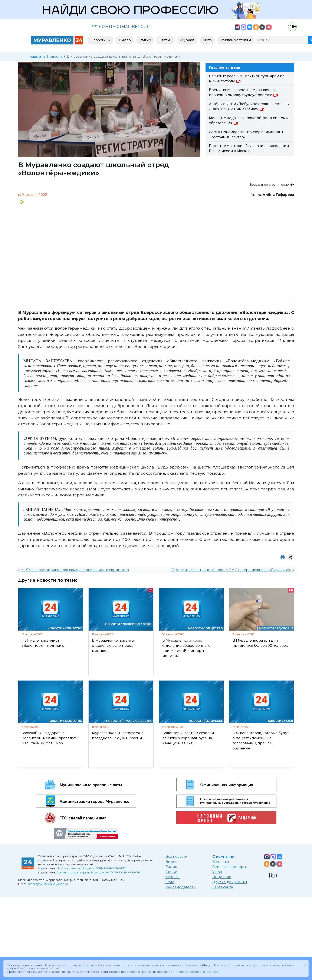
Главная (35, 56)
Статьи (171, 872)
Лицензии (222, 877)
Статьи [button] (165, 40)
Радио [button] (145, 40)
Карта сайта (223, 887)
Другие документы (230, 882)
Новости (55, 56)
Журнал (173, 877)
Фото (170, 882)
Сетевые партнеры (229, 867)
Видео (171, 862)
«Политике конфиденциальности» (197, 971)
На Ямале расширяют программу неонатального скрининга (75, 570)
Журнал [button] (187, 40)
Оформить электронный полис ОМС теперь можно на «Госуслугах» (231, 570)
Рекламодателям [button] (236, 40)
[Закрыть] (305, 964)
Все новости (177, 857)
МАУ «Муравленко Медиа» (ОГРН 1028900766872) (91, 868)
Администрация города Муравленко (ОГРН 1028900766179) (98, 872)
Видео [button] (125, 40)
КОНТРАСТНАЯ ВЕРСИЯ (121, 26)
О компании (223, 857)
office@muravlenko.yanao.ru (48, 884)
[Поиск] (282, 40)
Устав (217, 872)
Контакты (221, 862)
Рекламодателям (181, 887)
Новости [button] (99, 40)
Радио (171, 867)
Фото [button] (207, 40)
